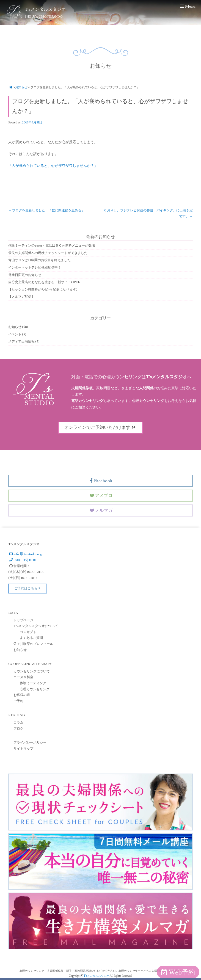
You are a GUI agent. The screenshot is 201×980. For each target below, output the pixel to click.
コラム (18, 722)
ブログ (18, 728)
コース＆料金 (23, 677)
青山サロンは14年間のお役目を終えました (39, 260)
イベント (15, 334)
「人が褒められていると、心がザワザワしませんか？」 (53, 165)
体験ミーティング (33, 683)
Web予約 (178, 972)
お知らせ (21, 87)
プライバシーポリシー (30, 742)
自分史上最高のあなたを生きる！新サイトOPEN (44, 282)
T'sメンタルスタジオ (97, 976)
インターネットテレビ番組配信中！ (35, 267)
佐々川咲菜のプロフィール (33, 644)
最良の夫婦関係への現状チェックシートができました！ (49, 253)
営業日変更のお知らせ (25, 275)
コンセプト (28, 632)
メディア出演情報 (21, 341)
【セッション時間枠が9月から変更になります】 (44, 289)
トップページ (23, 620)
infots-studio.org (25, 554)
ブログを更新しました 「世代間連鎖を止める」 (46, 210)
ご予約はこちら (28, 588)
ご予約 (18, 701)
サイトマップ (23, 748)
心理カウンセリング (35, 689)
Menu (187, 6)
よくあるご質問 (31, 638)
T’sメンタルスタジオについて (36, 626)
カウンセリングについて (32, 671)
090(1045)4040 (22, 560)
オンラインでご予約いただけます (101, 427)
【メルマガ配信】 (21, 297)
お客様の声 (22, 695)
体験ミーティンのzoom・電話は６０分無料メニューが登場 (52, 245)
